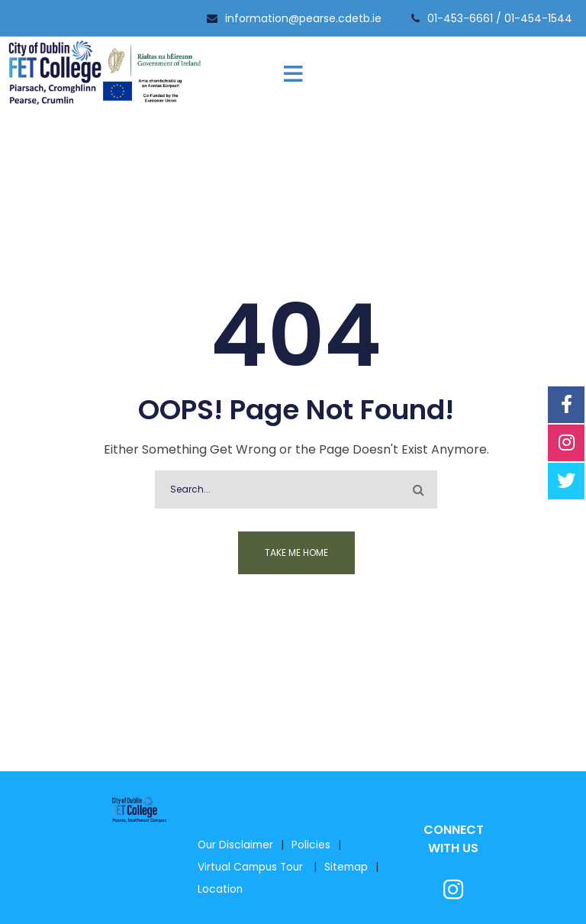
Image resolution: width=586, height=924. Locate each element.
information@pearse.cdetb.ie (303, 18)
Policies (311, 845)
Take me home (296, 552)
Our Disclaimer (235, 845)
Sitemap (346, 867)
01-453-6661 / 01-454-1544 (500, 18)
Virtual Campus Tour (252, 867)
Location (220, 889)
